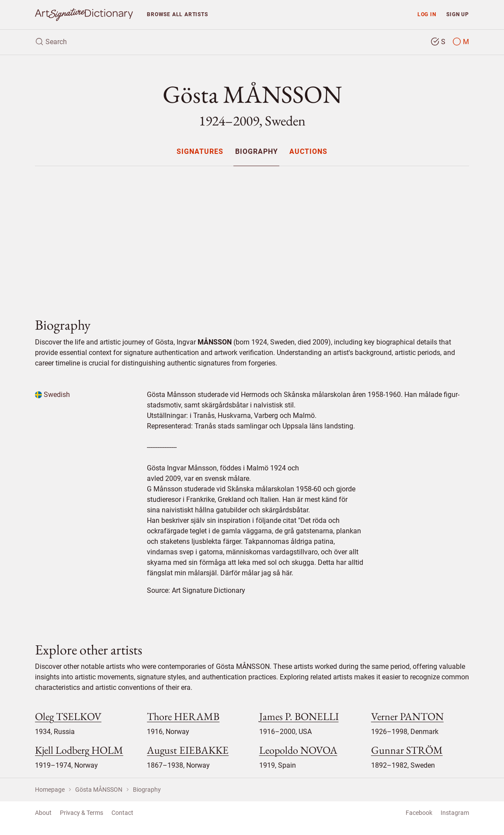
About (43, 813)
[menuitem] (200, 151)
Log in (427, 14)
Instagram (455, 813)
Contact (122, 813)
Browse (177, 14)
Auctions (308, 152)
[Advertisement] (252, 234)
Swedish (52, 395)
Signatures (200, 152)
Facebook (419, 813)
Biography (257, 152)
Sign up (458, 14)
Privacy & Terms (82, 813)
